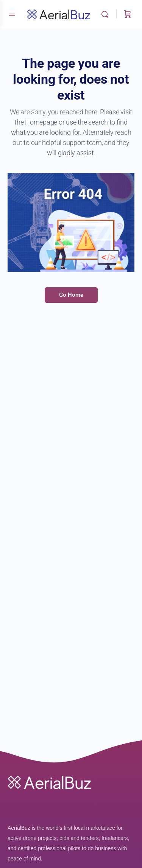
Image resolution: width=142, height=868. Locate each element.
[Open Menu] (12, 14)
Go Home (71, 295)
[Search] (107, 14)
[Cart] (128, 14)
